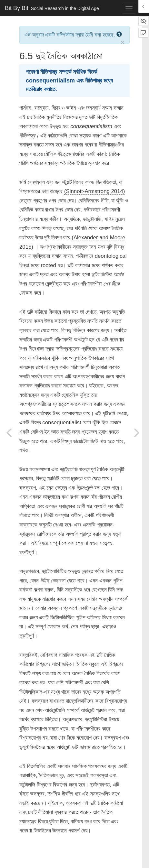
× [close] (123, 42)
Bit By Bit (52, 8)
